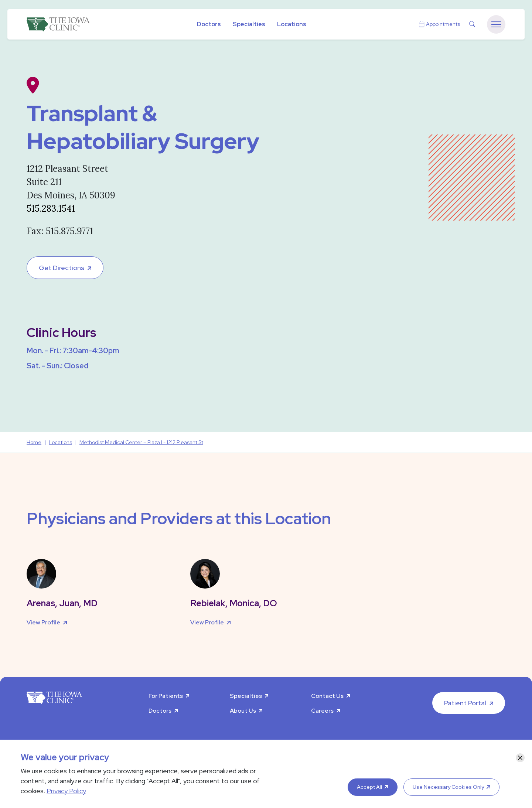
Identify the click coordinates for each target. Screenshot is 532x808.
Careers (322, 711)
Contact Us (327, 696)
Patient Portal (465, 703)
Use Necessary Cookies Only (448, 787)
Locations (292, 24)
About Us (243, 711)
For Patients (166, 696)
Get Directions (62, 268)
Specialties (249, 24)
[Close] (520, 758)
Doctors (209, 24)
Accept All (369, 787)
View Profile (43, 622)
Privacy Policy (66, 791)
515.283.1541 (51, 209)
